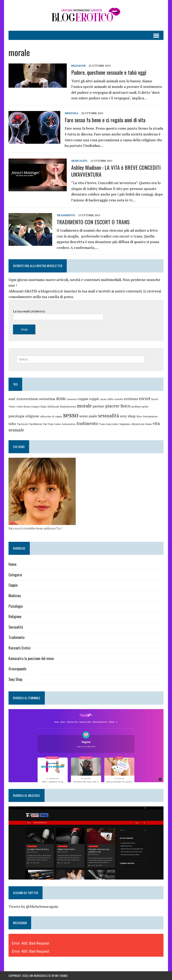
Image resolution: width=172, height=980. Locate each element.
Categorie (15, 575)
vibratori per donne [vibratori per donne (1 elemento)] (142, 424)
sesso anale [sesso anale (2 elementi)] (88, 416)
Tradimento (66, 215)
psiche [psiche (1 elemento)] (145, 407)
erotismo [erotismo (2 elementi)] (131, 399)
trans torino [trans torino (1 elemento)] (112, 424)
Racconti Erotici (19, 648)
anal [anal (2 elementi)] (12, 399)
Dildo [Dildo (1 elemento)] (111, 399)
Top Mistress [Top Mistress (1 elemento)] (35, 424)
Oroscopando (17, 669)
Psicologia (16, 606)
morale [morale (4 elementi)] (84, 406)
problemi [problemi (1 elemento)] (136, 407)
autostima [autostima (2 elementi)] (47, 399)
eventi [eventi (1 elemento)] (19, 407)
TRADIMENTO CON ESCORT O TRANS (93, 222)
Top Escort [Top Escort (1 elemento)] (22, 424)
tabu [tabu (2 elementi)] (12, 424)
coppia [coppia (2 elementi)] (83, 399)
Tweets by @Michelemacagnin (33, 906)
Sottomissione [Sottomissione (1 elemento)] (150, 416)
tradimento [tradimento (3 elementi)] (87, 423)
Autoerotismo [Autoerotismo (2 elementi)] (27, 399)
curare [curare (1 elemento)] (103, 399)
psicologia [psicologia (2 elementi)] (16, 416)
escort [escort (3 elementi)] (145, 399)
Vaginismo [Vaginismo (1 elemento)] (125, 424)
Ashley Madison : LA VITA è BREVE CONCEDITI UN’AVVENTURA (116, 171)
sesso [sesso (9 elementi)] (71, 415)
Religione (78, 66)
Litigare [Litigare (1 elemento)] (35, 407)
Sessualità (79, 161)
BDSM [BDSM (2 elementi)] (61, 399)
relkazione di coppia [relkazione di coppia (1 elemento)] (51, 416)
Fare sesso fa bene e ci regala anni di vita (105, 120)
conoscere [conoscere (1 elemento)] (72, 399)
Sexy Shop (15, 679)
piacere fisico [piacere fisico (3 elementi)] (118, 406)
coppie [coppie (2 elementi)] (94, 399)
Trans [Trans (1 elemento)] (102, 424)
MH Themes (61, 976)
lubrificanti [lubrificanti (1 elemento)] (54, 407)
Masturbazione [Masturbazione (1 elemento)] (68, 407)
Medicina (72, 113)
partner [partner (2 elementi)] (99, 406)
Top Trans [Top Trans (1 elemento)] (48, 424)
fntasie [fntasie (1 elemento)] (27, 407)
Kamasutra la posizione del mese (31, 658)
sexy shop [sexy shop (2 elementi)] (128, 416)
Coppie (13, 585)
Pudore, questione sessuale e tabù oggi (109, 72)
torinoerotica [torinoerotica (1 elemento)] (69, 424)
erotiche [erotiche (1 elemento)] (119, 399)
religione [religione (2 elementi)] (32, 416)
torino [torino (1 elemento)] (58, 424)
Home (12, 564)
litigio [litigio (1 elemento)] (44, 407)
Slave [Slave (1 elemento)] (139, 416)
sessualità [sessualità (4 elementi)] (109, 416)
